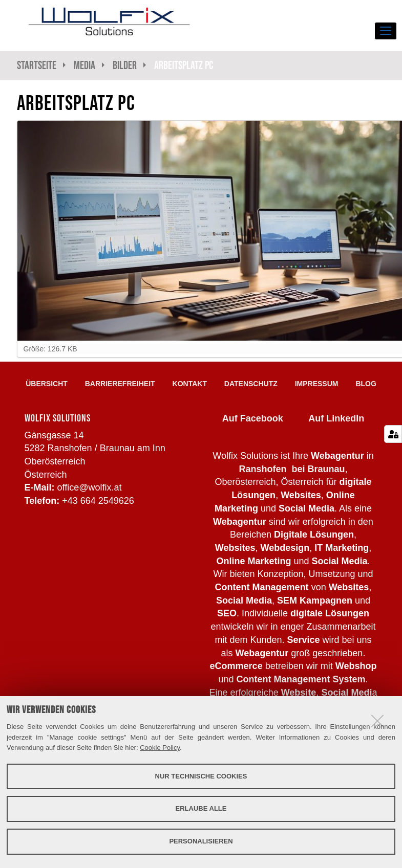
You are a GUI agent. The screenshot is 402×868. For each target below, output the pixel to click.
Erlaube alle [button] (201, 808)
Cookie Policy (160, 748)
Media (84, 65)
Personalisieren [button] (201, 841)
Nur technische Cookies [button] (201, 776)
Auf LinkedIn (336, 418)
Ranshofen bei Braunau (292, 469)
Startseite (37, 65)
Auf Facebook (253, 418)
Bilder (125, 65)
